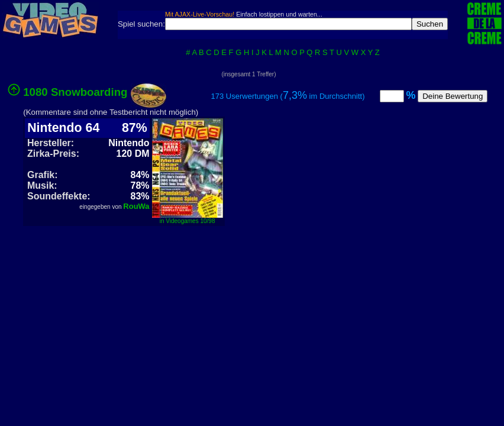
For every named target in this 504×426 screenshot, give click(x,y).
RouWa (136, 206)
